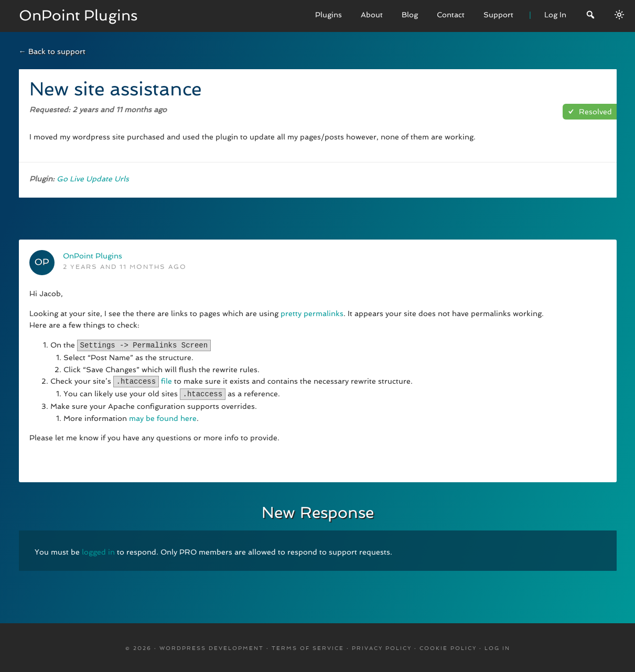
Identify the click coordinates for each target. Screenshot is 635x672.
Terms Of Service (308, 647)
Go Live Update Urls (93, 179)
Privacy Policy (382, 647)
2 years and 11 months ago (125, 267)
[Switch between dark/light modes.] (619, 15)
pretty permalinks (312, 313)
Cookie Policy (448, 647)
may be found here (163, 417)
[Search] (590, 16)
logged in (98, 550)
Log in (497, 647)
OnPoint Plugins (78, 15)
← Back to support (52, 51)
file (166, 381)
